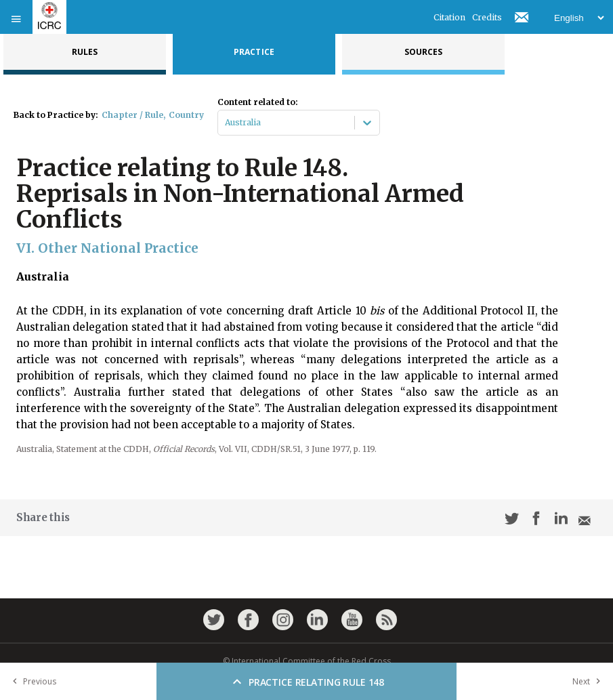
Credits (487, 17)
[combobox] (226, 123)
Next (589, 681)
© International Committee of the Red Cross (307, 661)
